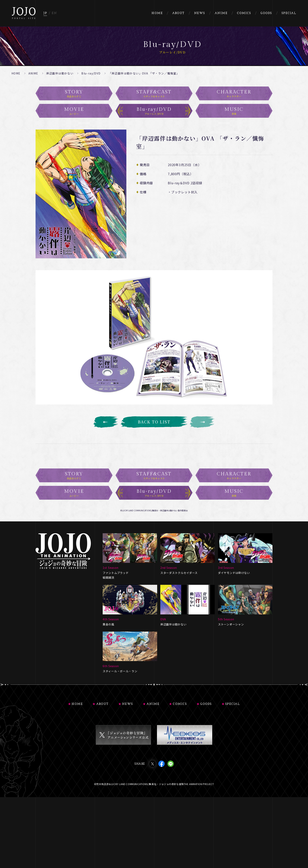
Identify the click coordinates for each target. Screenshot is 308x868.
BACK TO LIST (154, 422)
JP (45, 13)
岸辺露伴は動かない (60, 73)
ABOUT (102, 740)
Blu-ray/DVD (91, 73)
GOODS (206, 740)
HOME (16, 73)
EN (54, 13)
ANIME (33, 73)
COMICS (180, 740)
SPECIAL (233, 740)
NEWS (128, 740)
